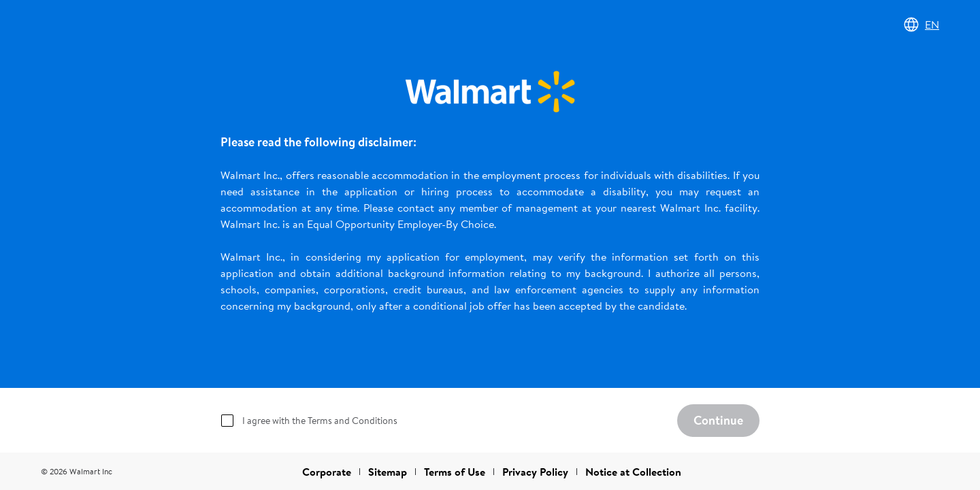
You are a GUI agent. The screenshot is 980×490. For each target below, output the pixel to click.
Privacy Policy (535, 472)
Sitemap (388, 472)
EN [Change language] (921, 24)
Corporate (327, 472)
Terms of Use (455, 472)
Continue (718, 420)
